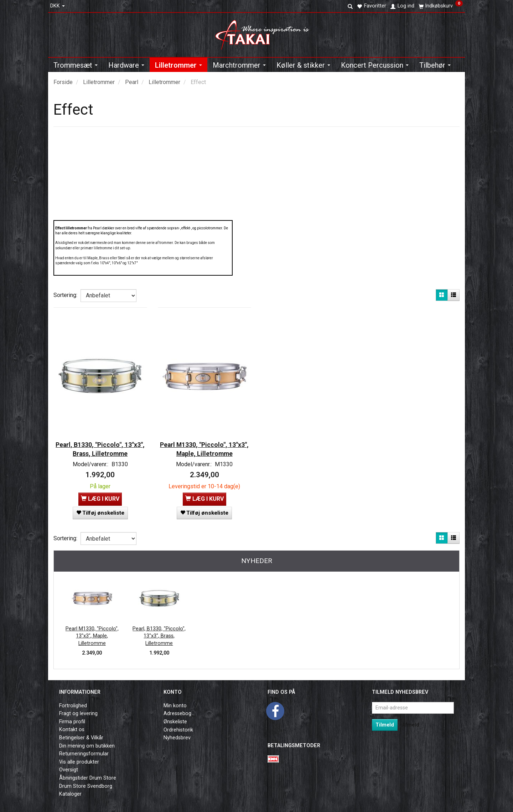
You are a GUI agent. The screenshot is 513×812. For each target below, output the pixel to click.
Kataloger (70, 789)
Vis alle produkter (79, 756)
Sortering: (65, 295)
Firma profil (72, 716)
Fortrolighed (73, 700)
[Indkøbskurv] (441, 6)
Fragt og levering (78, 708)
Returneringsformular (84, 748)
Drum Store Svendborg (86, 780)
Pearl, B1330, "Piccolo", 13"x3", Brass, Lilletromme (100, 442)
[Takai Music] (265, 33)
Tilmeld (385, 719)
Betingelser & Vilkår (81, 732)
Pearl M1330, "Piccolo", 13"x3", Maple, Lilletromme (204, 442)
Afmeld (411, 719)
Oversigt (69, 764)
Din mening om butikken (87, 740)
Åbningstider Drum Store (88, 773)
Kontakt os (72, 724)
